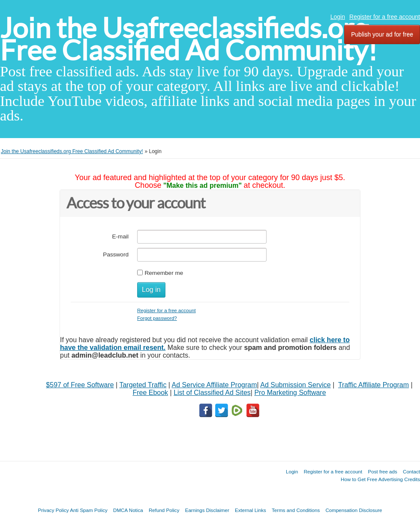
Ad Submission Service (295, 385)
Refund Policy (164, 510)
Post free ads (382, 471)
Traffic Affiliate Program (373, 385)
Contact (411, 471)
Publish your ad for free (382, 34)
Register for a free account (385, 17)
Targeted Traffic (143, 385)
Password (116, 254)
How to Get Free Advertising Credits (380, 479)
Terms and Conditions (296, 510)
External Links (250, 510)
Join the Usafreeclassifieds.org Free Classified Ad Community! (189, 39)
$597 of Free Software (80, 385)
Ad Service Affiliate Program (214, 385)
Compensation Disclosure (354, 510)
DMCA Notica (128, 510)
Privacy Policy (53, 510)
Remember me (164, 273)
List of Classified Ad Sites (212, 393)
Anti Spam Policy (89, 510)
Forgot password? (157, 318)
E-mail (120, 236)
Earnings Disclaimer (207, 510)
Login (338, 17)
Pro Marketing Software (290, 393)
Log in (151, 290)
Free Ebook (150, 393)
